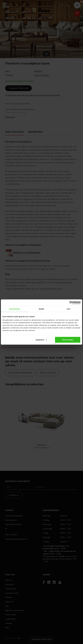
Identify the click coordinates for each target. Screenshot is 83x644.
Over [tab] (69, 309)
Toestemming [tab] (14, 309)
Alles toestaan (68, 340)
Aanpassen (41, 340)
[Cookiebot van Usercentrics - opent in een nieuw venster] (71, 303)
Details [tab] (41, 309)
